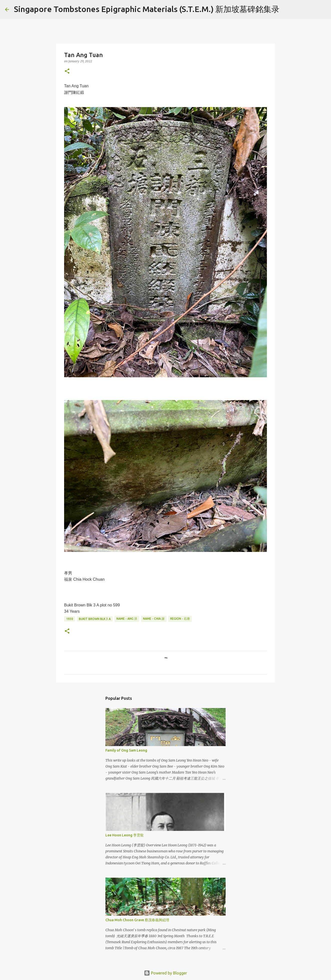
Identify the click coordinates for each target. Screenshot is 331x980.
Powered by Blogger (165, 973)
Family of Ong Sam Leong (126, 750)
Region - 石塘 (180, 619)
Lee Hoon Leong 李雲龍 (125, 835)
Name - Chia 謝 (154, 619)
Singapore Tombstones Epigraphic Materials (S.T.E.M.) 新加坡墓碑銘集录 (147, 9)
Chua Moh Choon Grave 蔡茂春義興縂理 (137, 920)
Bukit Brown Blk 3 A (95, 619)
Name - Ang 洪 (127, 619)
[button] (67, 71)
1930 (70, 619)
